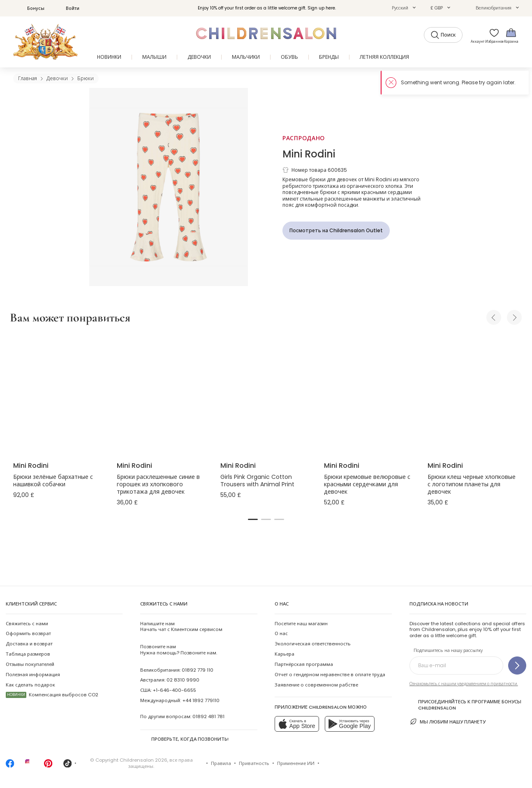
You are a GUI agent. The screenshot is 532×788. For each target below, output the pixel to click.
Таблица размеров (28, 654)
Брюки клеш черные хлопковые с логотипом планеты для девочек (472, 484)
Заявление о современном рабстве (316, 685)
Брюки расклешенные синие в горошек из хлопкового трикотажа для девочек (158, 484)
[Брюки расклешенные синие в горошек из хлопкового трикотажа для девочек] (162, 394)
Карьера (285, 654)
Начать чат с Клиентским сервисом (181, 627)
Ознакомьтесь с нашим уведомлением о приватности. (464, 684)
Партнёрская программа (304, 664)
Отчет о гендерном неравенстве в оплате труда (330, 675)
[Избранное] (492, 36)
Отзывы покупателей (30, 664)
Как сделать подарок (30, 685)
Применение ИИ (296, 763)
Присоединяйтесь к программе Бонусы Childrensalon (465, 705)
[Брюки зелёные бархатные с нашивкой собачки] (58, 394)
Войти (68, 8)
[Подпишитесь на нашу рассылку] (517, 666)
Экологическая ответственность (313, 644)
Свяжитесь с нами (27, 624)
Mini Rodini (309, 154)
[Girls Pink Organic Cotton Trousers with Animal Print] (266, 394)
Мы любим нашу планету (448, 722)
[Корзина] (511, 36)
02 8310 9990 (183, 680)
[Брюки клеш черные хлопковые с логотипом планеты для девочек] (473, 394)
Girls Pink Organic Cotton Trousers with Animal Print (257, 481)
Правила (221, 763)
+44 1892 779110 (201, 700)
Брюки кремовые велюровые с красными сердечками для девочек (367, 484)
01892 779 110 (198, 670)
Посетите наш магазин (301, 624)
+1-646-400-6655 (174, 690)
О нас (281, 633)
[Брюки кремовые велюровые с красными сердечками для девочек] (369, 394)
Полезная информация (33, 675)
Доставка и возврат (29, 644)
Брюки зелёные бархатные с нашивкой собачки (53, 481)
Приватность (254, 763)
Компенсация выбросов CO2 (52, 695)
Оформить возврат (28, 633)
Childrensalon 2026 (143, 760)
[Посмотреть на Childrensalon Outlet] (336, 231)
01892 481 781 (208, 716)
